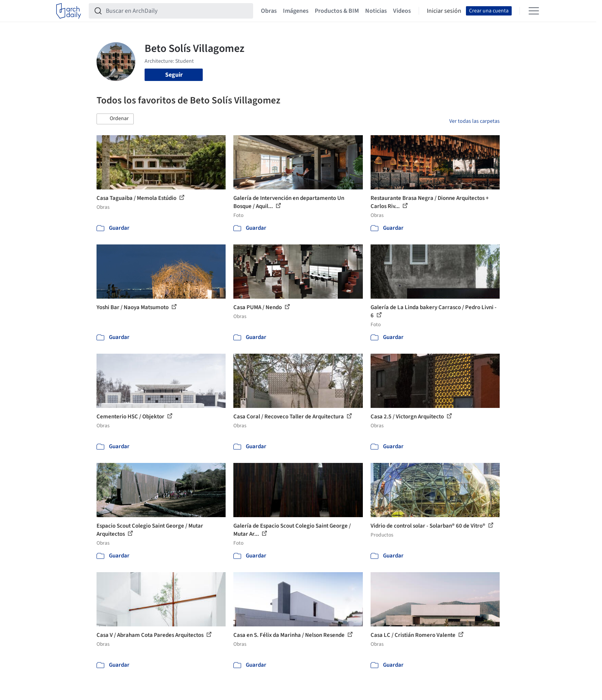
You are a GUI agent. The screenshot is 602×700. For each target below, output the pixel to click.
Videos (402, 11)
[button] (115, 119)
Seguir (174, 75)
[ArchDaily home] (69, 11)
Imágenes (296, 11)
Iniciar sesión (444, 11)
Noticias (376, 11)
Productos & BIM (337, 11)
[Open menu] (534, 11)
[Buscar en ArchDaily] (177, 11)
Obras (269, 11)
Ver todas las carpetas (474, 121)
